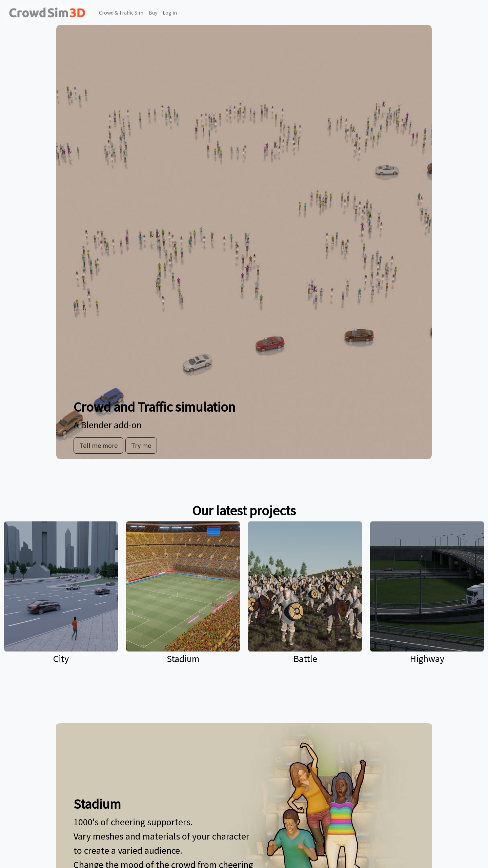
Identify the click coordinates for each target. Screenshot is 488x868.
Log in (170, 13)
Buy (153, 13)
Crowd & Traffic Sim (121, 13)
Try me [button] (141, 445)
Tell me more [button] (98, 445)
